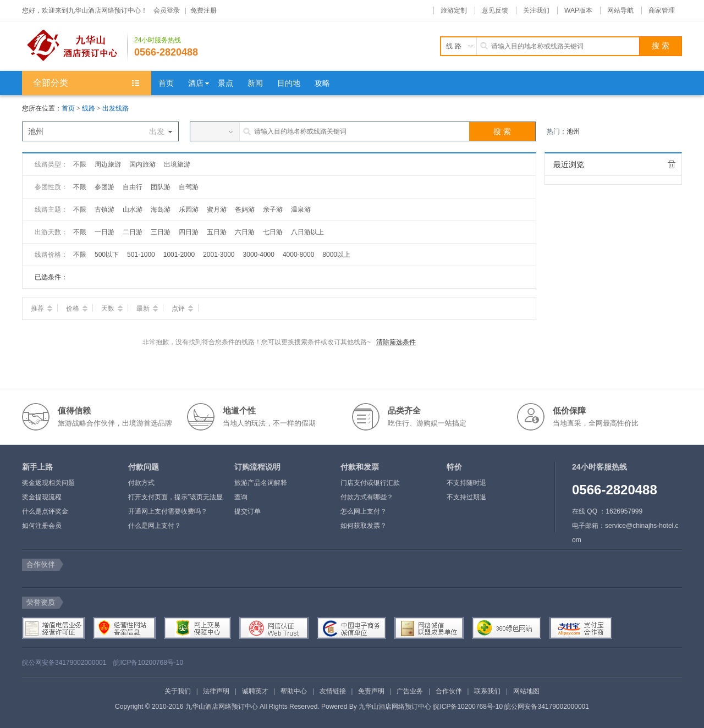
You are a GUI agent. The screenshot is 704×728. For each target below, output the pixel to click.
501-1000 (141, 255)
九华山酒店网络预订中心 (395, 707)
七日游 (273, 232)
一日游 (105, 232)
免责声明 (371, 691)
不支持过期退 (466, 497)
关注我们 (536, 10)
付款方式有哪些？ (367, 497)
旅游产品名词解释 (261, 483)
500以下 (107, 255)
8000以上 (336, 255)
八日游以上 (307, 232)
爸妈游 (245, 209)
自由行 (133, 187)
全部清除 (672, 164)
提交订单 (248, 511)
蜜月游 (217, 209)
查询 (241, 497)
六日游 (245, 232)
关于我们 (178, 691)
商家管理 (662, 10)
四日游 (189, 232)
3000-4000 (259, 255)
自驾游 (189, 187)
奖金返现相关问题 (48, 483)
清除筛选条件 (396, 342)
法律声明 (216, 691)
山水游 (133, 209)
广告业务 (410, 691)
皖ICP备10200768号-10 (148, 663)
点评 (182, 308)
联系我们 (487, 691)
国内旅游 (142, 164)
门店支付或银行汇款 (370, 483)
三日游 (161, 232)
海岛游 (161, 209)
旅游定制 (454, 10)
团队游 (161, 187)
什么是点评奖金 (45, 511)
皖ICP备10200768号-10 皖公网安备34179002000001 (511, 707)
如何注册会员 (42, 526)
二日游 (133, 232)
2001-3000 (219, 255)
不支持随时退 (466, 483)
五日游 (217, 232)
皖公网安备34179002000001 (64, 663)
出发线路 (116, 108)
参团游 (105, 187)
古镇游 (105, 209)
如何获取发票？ (364, 526)
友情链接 (333, 691)
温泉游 (301, 209)
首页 (68, 108)
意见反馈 (495, 10)
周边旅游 (108, 164)
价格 (77, 308)
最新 (147, 308)
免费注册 (204, 10)
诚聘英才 (255, 691)
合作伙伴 (449, 691)
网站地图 (526, 691)
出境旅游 (177, 164)
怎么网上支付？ (364, 511)
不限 (80, 164)
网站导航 (620, 10)
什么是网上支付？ (155, 526)
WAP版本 (578, 10)
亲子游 (273, 209)
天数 (112, 308)
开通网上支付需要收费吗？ (168, 511)
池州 (573, 131)
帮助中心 (294, 691)
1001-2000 (179, 255)
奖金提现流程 (42, 497)
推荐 (42, 308)
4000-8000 (298, 255)
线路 (89, 108)
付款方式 (141, 483)
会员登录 (167, 10)
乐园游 (189, 209)
